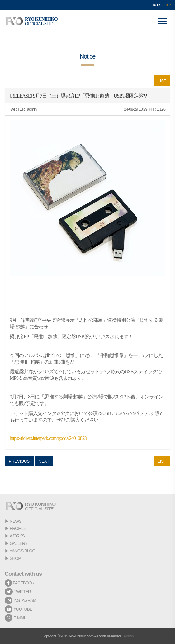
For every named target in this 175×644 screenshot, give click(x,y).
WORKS (17, 536)
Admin (129, 636)
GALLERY (19, 543)
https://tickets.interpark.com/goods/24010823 (48, 438)
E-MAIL (15, 618)
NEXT (44, 461)
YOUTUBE (18, 609)
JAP (168, 5)
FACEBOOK (19, 583)
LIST (162, 81)
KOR (156, 5)
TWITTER (18, 592)
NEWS (16, 521)
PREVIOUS (19, 461)
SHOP (15, 558)
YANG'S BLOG (22, 551)
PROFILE (18, 528)
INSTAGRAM (20, 600)
